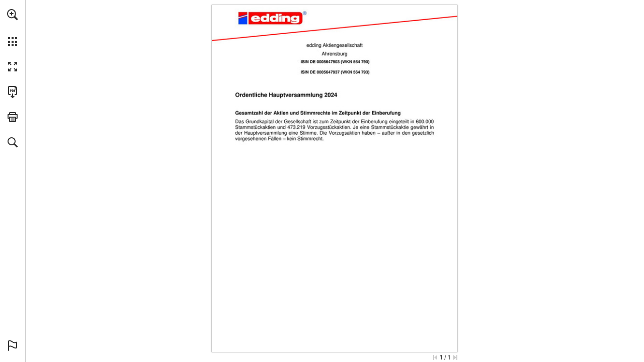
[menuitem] (13, 28)
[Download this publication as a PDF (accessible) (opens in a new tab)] (13, 92)
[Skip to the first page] (435, 357)
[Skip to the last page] (455, 357)
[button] (13, 15)
